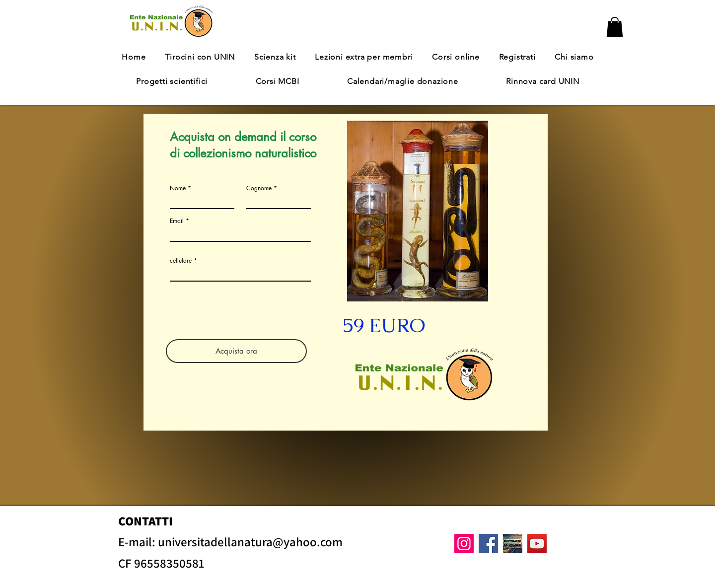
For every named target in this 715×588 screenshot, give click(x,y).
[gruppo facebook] (513, 544)
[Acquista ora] (236, 351)
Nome (178, 188)
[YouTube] (537, 544)
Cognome (259, 188)
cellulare (181, 261)
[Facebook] (488, 544)
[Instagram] (464, 544)
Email (177, 221)
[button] (615, 27)
